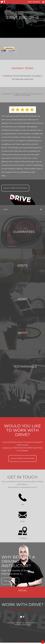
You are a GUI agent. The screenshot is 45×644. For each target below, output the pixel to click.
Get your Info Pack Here (23, 458)
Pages (22, 210)
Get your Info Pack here (15, 188)
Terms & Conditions (22, 625)
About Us (11, 623)
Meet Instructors (10, 581)
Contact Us (20, 623)
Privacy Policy (32, 623)
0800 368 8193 (34, 2)
